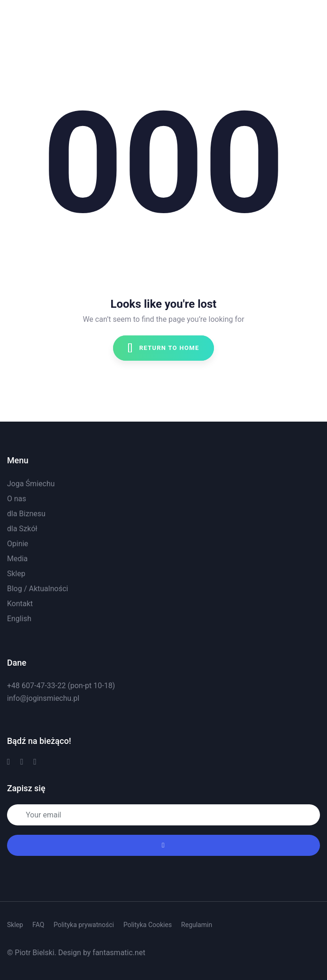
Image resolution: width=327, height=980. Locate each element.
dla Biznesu (26, 514)
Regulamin (197, 925)
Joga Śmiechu (31, 484)
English (19, 619)
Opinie (18, 544)
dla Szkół (22, 529)
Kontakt (20, 604)
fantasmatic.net (119, 953)
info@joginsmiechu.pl (43, 698)
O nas (17, 499)
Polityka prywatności (84, 925)
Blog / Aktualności (38, 589)
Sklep (16, 574)
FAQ (38, 925)
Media (17, 559)
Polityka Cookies (148, 925)
